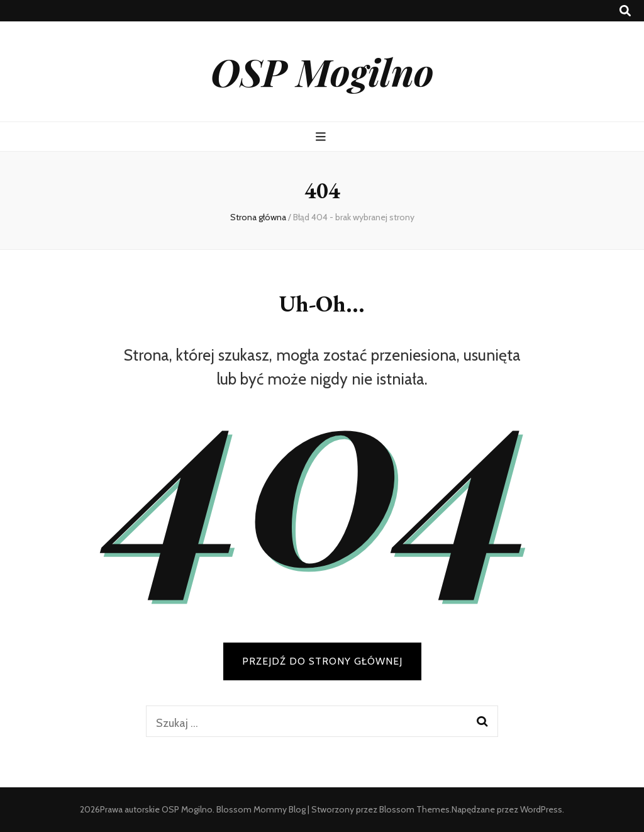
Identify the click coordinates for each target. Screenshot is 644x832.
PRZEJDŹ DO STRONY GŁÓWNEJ (322, 661)
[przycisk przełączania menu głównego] (322, 137)
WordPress (541, 809)
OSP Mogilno (322, 71)
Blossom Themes (414, 809)
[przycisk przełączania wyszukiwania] (625, 11)
